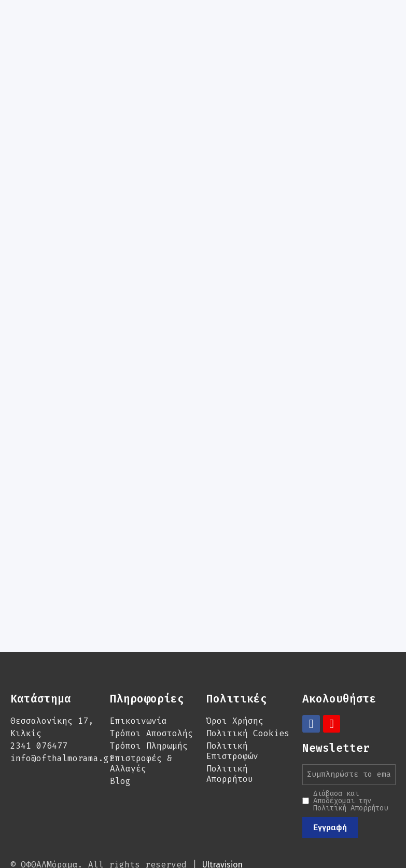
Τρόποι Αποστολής (151, 699)
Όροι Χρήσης (235, 687)
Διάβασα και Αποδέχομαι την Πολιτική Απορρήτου (351, 767)
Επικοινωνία (138, 687)
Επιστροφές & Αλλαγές (141, 729)
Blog (120, 747)
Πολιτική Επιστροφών (232, 717)
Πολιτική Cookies (248, 699)
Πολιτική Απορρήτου (230, 740)
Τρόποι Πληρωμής (149, 712)
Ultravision (222, 830)
